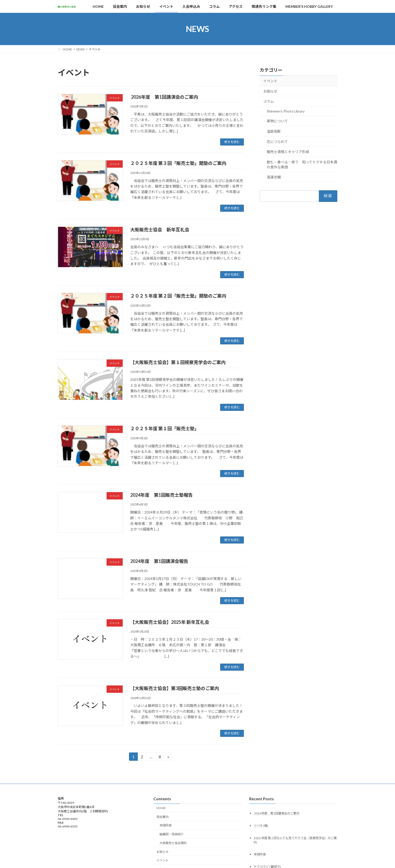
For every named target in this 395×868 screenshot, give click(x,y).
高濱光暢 (274, 177)
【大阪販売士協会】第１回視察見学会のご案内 (178, 362)
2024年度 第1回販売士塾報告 (161, 495)
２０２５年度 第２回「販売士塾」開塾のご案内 (178, 296)
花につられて (277, 142)
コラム (269, 101)
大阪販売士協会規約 (173, 843)
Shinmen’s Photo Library (286, 111)
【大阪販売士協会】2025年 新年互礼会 (170, 622)
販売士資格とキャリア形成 (288, 152)
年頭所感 (166, 825)
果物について (277, 121)
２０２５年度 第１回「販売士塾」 (165, 428)
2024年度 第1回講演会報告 (159, 561)
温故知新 (274, 131)
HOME (161, 808)
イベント (270, 81)
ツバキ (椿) (261, 825)
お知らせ (270, 91)
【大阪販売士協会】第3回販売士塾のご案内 (175, 688)
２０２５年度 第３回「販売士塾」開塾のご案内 (178, 163)
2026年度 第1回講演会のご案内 (164, 97)
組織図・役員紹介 (172, 834)
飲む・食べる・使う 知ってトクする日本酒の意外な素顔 (302, 165)
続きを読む (232, 142)
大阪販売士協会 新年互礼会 (160, 230)
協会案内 (162, 817)
